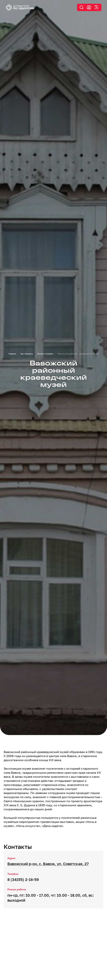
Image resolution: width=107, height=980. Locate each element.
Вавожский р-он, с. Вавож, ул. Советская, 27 (48, 864)
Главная (12, 354)
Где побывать (27, 354)
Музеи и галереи (45, 354)
